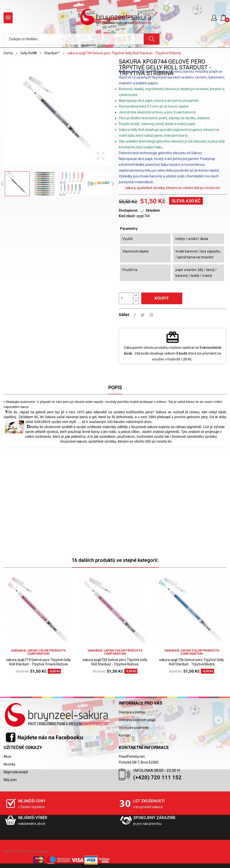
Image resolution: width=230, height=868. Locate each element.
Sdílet (135, 315)
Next (113, 184)
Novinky (10, 764)
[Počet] (126, 298)
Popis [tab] (115, 388)
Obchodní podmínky (134, 728)
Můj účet (10, 780)
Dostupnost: (129, 210)
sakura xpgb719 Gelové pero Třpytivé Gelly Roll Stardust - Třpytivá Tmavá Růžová (38, 662)
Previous (2, 184)
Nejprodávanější (16, 772)
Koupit (162, 298)
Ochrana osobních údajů (137, 720)
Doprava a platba (132, 712)
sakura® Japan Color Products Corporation (38, 652)
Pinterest (151, 315)
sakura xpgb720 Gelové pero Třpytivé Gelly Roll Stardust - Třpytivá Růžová (115, 662)
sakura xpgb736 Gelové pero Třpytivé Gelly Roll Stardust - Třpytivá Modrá (192, 662)
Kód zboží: (127, 216)
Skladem (153, 210)
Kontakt (125, 735)
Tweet (143, 315)
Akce (8, 757)
